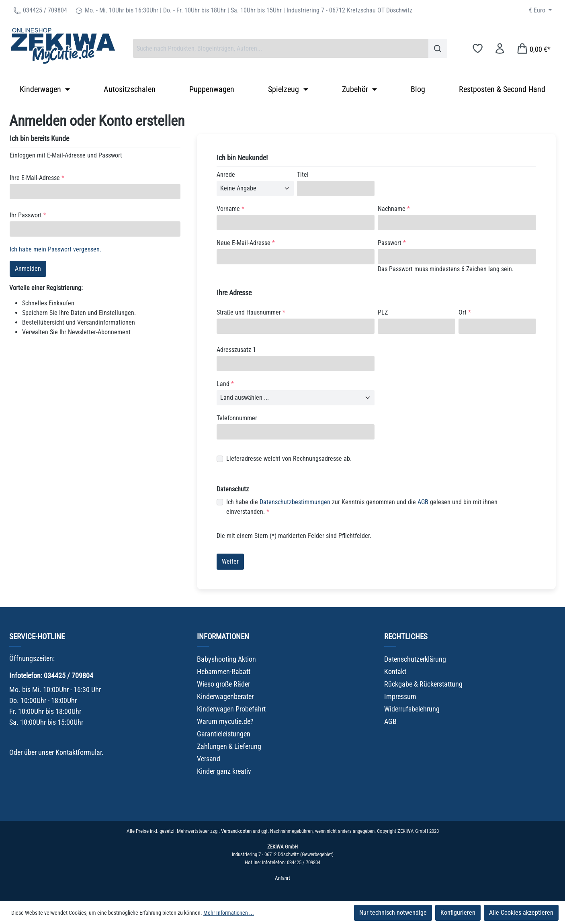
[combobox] (281, 48)
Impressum (400, 696)
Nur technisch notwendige (393, 913)
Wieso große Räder (223, 684)
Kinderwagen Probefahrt (231, 709)
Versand (209, 759)
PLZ (383, 312)
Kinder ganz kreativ (224, 771)
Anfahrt (282, 878)
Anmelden (28, 269)
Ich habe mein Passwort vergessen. (55, 249)
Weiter (230, 561)
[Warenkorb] (533, 48)
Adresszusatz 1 (236, 350)
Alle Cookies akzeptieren (521, 913)
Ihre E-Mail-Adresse (37, 178)
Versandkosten (236, 831)
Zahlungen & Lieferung (229, 746)
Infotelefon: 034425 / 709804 (51, 676)
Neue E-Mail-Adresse (246, 243)
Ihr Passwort (28, 215)
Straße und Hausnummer (251, 312)
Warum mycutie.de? (225, 721)
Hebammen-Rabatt (224, 672)
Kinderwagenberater (225, 696)
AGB (423, 502)
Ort (465, 312)
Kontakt (395, 672)
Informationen (223, 637)
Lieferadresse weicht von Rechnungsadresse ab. (289, 459)
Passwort (392, 243)
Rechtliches (406, 637)
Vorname (230, 209)
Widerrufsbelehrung (412, 709)
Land (225, 384)
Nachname (394, 209)
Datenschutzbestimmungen (295, 502)
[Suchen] (438, 48)
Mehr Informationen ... (229, 913)
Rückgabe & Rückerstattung (423, 684)
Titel (303, 175)
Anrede (226, 175)
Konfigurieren (458, 913)
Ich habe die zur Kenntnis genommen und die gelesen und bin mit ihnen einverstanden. (362, 506)
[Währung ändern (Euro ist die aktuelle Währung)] (540, 10)
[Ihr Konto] (500, 48)
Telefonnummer (237, 418)
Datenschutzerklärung (415, 659)
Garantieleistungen (224, 734)
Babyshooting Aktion (226, 659)
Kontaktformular (79, 752)
